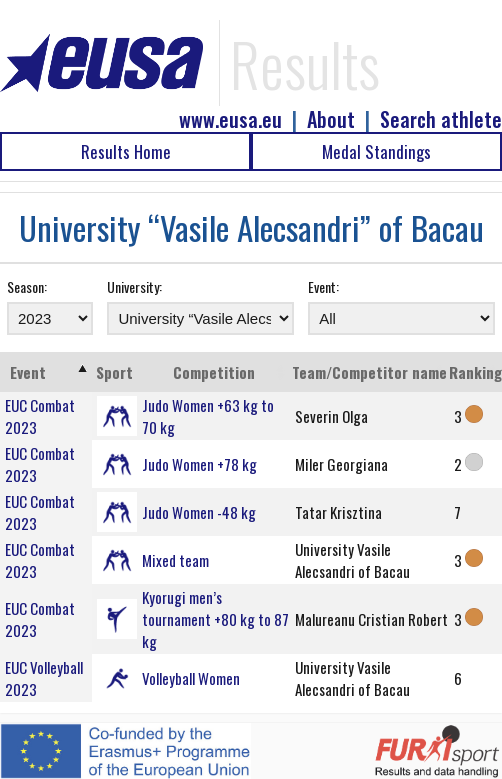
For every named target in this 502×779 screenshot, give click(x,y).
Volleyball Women (191, 678)
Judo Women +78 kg (199, 464)
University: (134, 286)
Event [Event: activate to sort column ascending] (28, 372)
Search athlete (441, 119)
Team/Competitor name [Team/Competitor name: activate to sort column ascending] (369, 372)
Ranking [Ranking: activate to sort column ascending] (475, 372)
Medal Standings (376, 151)
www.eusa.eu (230, 119)
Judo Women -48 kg (199, 512)
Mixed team (175, 560)
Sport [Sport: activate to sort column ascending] (114, 372)
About (331, 119)
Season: (27, 286)
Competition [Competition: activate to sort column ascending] (214, 372)
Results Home (126, 151)
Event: (323, 286)
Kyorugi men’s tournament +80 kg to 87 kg (215, 619)
